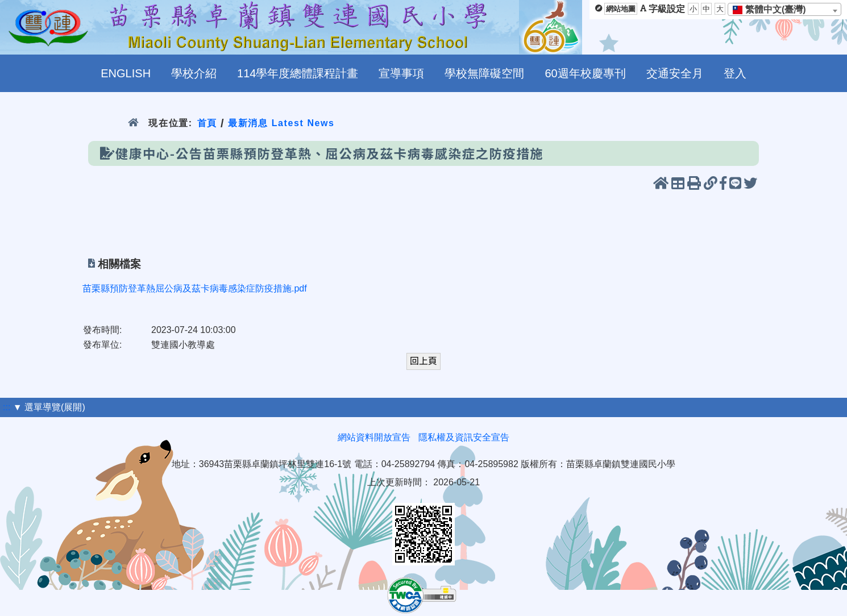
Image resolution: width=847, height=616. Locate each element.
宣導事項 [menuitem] (401, 73)
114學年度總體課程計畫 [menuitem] (298, 73)
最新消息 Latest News (281, 123)
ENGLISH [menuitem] (126, 73)
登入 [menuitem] (735, 73)
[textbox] (773, 10)
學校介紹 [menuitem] (194, 73)
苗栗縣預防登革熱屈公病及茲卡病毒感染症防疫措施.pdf (195, 288)
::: (7, 407)
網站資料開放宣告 (374, 437)
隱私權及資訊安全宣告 (464, 437)
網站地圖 (621, 9)
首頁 (207, 123)
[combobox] (784, 9)
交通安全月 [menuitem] (675, 73)
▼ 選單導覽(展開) (49, 407)
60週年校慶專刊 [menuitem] (585, 73)
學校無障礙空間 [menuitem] (484, 73)
